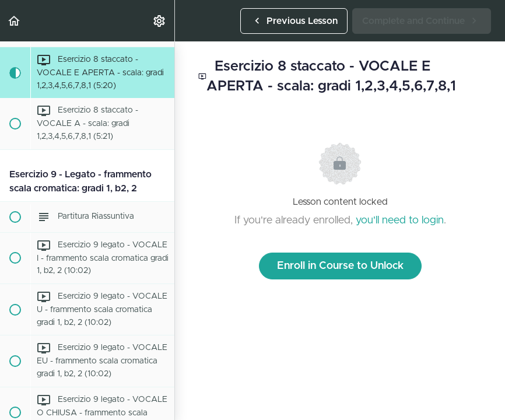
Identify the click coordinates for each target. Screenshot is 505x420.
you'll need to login (400, 220)
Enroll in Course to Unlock (340, 266)
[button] (15, 21)
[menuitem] (160, 21)
